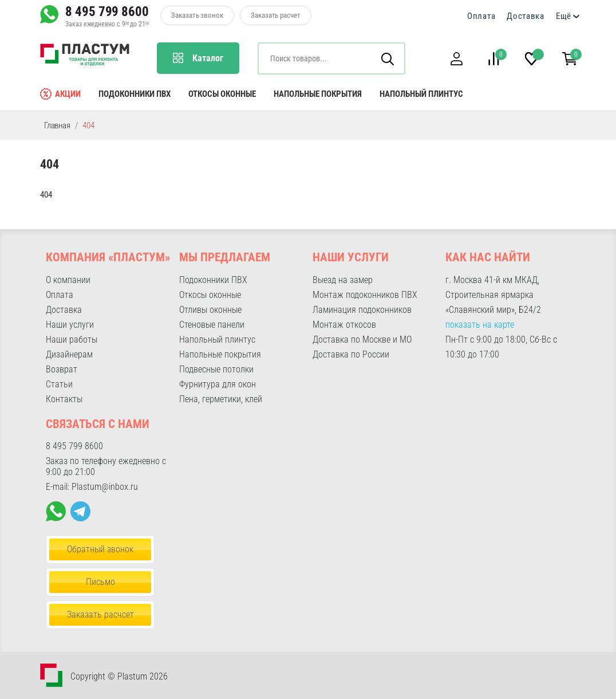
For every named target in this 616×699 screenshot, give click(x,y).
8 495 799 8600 (107, 11)
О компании (68, 280)
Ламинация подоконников (362, 310)
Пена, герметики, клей (221, 399)
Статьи (59, 384)
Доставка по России (351, 354)
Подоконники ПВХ (135, 94)
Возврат (62, 369)
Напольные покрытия (318, 94)
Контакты (64, 399)
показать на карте (480, 325)
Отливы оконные (210, 310)
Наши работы (72, 339)
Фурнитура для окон (218, 384)
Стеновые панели (212, 325)
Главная (57, 125)
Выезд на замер (343, 280)
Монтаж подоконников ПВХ (365, 295)
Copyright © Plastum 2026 (119, 676)
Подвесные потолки (216, 369)
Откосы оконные (222, 94)
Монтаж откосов (344, 325)
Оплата (481, 16)
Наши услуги (70, 325)
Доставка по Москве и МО (362, 339)
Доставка (526, 16)
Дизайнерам (69, 354)
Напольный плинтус (421, 94)
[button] (456, 59)
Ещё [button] (564, 16)
